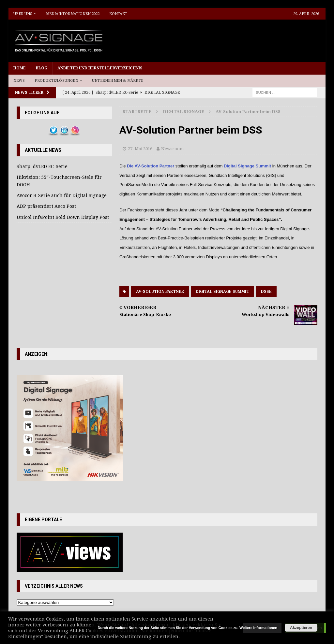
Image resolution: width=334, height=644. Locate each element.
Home (20, 68)
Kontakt (118, 14)
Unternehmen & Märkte (118, 81)
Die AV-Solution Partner (151, 166)
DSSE (266, 292)
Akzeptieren (301, 628)
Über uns (23, 14)
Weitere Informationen (258, 628)
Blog (42, 68)
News (19, 81)
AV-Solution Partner (160, 292)
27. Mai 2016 (140, 149)
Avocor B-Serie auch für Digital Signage (62, 195)
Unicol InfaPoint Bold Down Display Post (63, 217)
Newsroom (172, 149)
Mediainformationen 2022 (73, 14)
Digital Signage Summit (247, 166)
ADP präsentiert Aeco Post (46, 206)
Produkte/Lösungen (56, 81)
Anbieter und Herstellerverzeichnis (100, 68)
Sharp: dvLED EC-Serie (42, 166)
